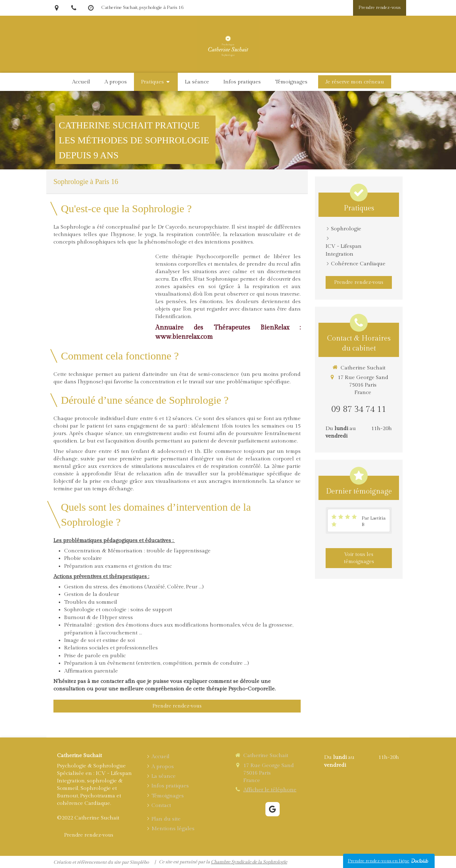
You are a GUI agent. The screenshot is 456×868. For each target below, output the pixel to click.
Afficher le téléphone (270, 790)
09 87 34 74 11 (359, 409)
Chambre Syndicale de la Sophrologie (249, 862)
